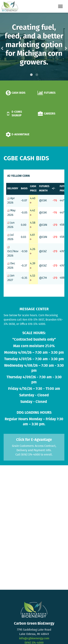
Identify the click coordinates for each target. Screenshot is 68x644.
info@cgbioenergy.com (34, 639)
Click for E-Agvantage (34, 440)
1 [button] (31, 75)
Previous (8, 47)
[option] (34, 47)
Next (60, 47)
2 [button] (37, 75)
